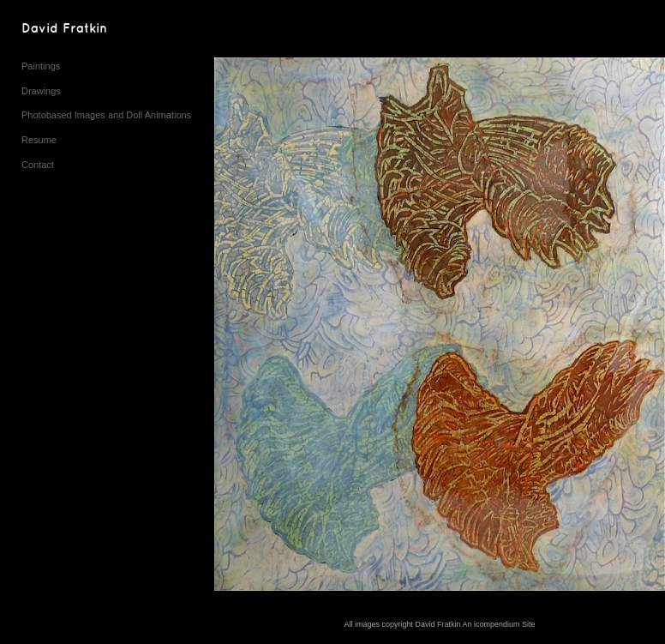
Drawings (41, 91)
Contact (38, 165)
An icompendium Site (499, 624)
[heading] (64, 30)
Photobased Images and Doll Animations (106, 115)
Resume (39, 140)
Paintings (41, 66)
